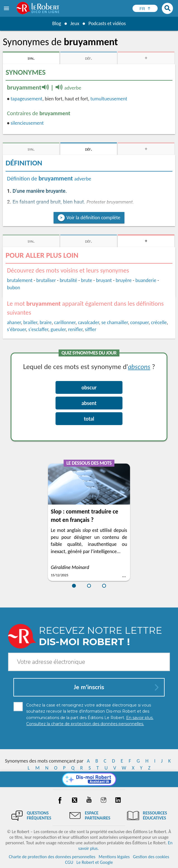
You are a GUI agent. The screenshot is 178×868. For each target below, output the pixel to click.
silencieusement (27, 123)
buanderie (146, 280)
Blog (57, 23)
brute (86, 280)
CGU (69, 862)
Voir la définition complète (93, 218)
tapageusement (27, 99)
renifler (75, 329)
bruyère (124, 280)
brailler (30, 322)
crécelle (159, 322)
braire (46, 322)
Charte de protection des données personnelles (52, 857)
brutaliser (46, 280)
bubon (14, 288)
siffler (91, 329)
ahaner (14, 322)
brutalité (68, 280)
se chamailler (115, 322)
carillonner (65, 322)
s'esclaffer (38, 329)
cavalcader (88, 322)
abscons (139, 366)
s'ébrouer (16, 329)
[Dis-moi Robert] (89, 779)
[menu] (7, 8)
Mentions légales (114, 857)
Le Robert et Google (95, 862)
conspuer (139, 322)
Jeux (75, 23)
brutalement (20, 280)
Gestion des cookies (151, 857)
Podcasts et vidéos (107, 23)
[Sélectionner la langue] (145, 8)
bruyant (104, 280)
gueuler (58, 329)
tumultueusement (109, 99)
